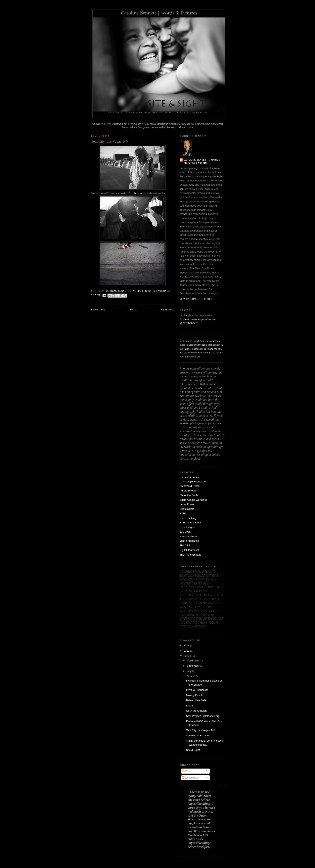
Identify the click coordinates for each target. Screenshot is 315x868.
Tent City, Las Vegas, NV (200, 730)
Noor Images (187, 527)
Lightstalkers (187, 509)
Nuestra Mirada (189, 536)
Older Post (167, 310)
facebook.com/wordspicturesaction (198, 319)
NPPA (183, 513)
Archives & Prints (190, 486)
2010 (187, 656)
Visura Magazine (189, 541)
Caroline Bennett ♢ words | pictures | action (203, 161)
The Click (185, 545)
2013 (187, 645)
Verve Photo (187, 504)
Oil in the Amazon (196, 711)
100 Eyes (185, 532)
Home (133, 310)
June (190, 676)
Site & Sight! (193, 750)
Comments (190, 778)
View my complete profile (197, 299)
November (193, 661)
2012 (187, 651)
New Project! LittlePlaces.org (203, 716)
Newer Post (98, 310)
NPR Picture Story (190, 523)
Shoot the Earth (189, 495)
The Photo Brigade (190, 555)
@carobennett (189, 323)
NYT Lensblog (188, 518)
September (194, 666)
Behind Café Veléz (197, 700)
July (190, 671)
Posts (187, 771)
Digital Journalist (189, 550)
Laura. (190, 706)
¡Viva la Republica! (197, 690)
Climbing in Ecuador (198, 735)
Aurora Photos (188, 491)
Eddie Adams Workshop (194, 500)
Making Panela (195, 695)
